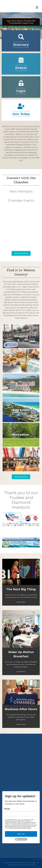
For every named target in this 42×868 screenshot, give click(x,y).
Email (7, 809)
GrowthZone (30, 865)
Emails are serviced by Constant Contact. (20, 828)
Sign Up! (21, 834)
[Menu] (37, 7)
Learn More (21, 602)
